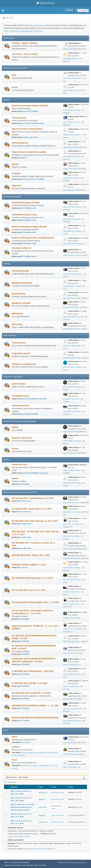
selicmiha (66, 689)
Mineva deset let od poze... (73, 387)
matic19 (66, 277)
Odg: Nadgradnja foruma (72, 58)
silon (54, 849)
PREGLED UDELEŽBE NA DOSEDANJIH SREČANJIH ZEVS (35, 718)
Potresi (15, 449)
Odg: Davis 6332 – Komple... (73, 286)
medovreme (42, 399)
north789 (66, 320)
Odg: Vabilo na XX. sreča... (72, 512)
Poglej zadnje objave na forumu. (19, 836)
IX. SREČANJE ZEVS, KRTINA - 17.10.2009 (29, 683)
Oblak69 (86, 503)
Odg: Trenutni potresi (70, 453)
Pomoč (68, 862)
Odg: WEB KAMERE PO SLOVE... (74, 317)
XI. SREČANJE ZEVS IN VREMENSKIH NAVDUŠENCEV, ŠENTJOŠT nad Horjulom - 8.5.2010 (34, 660)
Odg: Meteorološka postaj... (73, 231)
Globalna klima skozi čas (72, 169)
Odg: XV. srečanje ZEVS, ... (72, 604)
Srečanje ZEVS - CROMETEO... (73, 629)
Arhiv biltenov (26, 742)
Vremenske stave (19, 464)
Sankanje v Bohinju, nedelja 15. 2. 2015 (29, 565)
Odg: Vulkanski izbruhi (71, 432)
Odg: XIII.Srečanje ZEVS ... (72, 641)
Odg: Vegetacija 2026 (70, 190)
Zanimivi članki (18, 384)
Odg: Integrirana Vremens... (72, 329)
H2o (43, 849)
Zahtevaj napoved (20, 143)
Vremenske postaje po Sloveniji (26, 203)
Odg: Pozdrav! (68, 767)
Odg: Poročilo (68, 699)
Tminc (65, 93)
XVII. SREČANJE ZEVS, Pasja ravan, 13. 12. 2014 (32, 578)
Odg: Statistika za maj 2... (72, 178)
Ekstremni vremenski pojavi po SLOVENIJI (30, 106)
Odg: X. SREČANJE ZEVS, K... (73, 674)
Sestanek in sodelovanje (40, 765)
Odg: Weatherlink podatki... (73, 358)
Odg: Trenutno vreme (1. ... (72, 122)
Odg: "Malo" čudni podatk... (72, 346)
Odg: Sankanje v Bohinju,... (72, 568)
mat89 (25, 137)
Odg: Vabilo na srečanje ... (72, 536)
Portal (15, 87)
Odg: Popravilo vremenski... (73, 255)
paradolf (26, 111)
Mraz (83, 754)
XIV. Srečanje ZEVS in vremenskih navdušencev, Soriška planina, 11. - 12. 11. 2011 (33, 612)
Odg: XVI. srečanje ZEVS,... (72, 592)
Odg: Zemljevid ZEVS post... (73, 90)
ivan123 (66, 486)
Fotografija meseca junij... (72, 399)
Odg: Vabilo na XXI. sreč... (72, 503)
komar (41, 123)
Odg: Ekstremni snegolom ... (73, 411)
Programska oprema (21, 353)
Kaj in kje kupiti (19, 294)
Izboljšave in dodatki (21, 303)
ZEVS (14, 75)
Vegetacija (17, 186)
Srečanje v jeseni (69, 618)
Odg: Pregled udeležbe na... (73, 721)
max (86, 255)
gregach (43, 799)
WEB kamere (17, 314)
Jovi (79, 618)
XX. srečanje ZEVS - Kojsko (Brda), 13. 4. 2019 (32, 509)
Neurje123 (67, 414)
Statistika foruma (14, 828)
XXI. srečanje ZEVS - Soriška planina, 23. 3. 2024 (33, 498)
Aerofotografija (39, 753)
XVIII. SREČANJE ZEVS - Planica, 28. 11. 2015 (31, 555)
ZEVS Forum (45, 3)
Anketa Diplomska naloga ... (73, 483)
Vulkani (15, 427)
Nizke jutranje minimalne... (72, 110)
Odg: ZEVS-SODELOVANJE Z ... (73, 78)
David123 (66, 159)
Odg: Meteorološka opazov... (73, 207)
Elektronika (17, 324)
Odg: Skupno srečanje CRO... (73, 709)
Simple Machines (24, 862)
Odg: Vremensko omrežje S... (73, 367)
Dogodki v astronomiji (22, 438)
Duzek (87, 558)
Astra (81, 653)
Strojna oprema (19, 343)
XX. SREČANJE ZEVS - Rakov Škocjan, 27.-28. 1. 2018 (35, 521)
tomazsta (83, 49)
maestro (66, 539)
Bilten (14, 737)
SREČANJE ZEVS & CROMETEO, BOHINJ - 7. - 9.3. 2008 (35, 706)
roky (30, 137)
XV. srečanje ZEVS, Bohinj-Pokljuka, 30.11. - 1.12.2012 (35, 602)
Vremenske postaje (20, 271)
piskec (65, 348)
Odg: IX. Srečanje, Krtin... (71, 686)
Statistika (16, 173)
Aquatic (25, 567)
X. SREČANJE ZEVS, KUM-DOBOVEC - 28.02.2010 (33, 671)
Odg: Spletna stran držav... (72, 219)
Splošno (15, 164)
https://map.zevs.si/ (37, 25)
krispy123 (66, 61)
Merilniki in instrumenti (22, 283)
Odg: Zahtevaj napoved (71, 147)
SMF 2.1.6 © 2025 (11, 862)
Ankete (15, 478)
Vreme (65, 370)
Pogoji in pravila (76, 862)
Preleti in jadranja (51, 753)
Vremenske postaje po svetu (24, 215)
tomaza (66, 595)
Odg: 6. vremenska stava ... (72, 470)
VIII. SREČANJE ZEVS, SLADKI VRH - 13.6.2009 (31, 693)
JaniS (31, 849)
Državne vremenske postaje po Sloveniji (29, 227)
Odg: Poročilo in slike (70, 549)
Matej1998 (67, 125)
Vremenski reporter (21, 406)
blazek (24, 158)
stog (84, 169)
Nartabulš (84, 549)
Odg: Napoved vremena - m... (73, 135)
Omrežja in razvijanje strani (24, 364)
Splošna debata (27, 753)
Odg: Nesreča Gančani (71, 754)
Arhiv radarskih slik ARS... (71, 307)
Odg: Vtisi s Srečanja (70, 653)
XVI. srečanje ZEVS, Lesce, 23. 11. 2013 (29, 590)
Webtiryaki (61, 862)
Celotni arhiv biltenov (70, 743)
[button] (3, 10)
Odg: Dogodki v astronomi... (73, 441)
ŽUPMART (66, 711)
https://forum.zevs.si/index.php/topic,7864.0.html (23, 31)
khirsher (66, 390)
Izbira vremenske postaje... (72, 298)
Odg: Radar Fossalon (70, 244)
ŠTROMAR (34, 111)
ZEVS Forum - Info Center (17, 777)
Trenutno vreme (19, 118)
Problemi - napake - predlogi (24, 43)
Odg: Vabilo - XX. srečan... (72, 524)
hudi (64, 81)
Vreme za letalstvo (18, 755)
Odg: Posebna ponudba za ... (73, 274)
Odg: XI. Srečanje (69, 664)
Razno (15, 760)
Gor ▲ (84, 862)
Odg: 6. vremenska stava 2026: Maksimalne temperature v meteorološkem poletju (22, 807)
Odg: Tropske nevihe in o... (72, 156)
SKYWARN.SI (26, 765)
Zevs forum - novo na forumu (25, 54)
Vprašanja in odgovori (21, 248)
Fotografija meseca (21, 396)
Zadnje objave (10, 782)
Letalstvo (16, 747)
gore (87, 358)
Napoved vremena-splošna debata (27, 129)
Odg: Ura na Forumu (70, 49)
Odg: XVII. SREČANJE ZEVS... (73, 580)
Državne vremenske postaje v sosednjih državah (33, 238)
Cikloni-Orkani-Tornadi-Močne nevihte (29, 152)
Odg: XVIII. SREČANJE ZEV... (72, 558)
